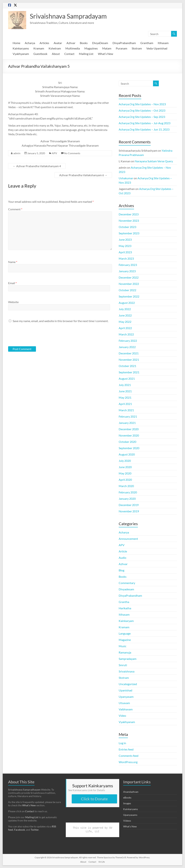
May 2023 (125, 246)
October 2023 (127, 227)
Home (16, 43)
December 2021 (129, 353)
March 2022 (126, 334)
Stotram (137, 48)
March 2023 (126, 258)
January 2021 (127, 423)
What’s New (106, 54)
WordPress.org (128, 762)
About (56, 54)
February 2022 (128, 341)
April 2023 (125, 252)
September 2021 (129, 372)
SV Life (102, 862)
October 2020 (127, 442)
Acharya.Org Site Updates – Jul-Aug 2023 (145, 123)
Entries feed (126, 749)
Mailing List (86, 54)
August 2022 (127, 303)
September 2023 (129, 233)
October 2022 (127, 290)
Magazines (91, 48)
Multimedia (73, 48)
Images (127, 803)
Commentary (127, 583)
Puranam (121, 48)
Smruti (123, 665)
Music (122, 646)
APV (54, 153)
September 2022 (129, 296)
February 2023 (128, 265)
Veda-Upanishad (157, 48)
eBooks (127, 798)
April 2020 (125, 480)
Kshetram (55, 48)
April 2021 (125, 404)
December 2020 (129, 429)
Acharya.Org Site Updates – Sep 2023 (142, 117)
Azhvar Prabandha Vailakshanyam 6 (83, 175)
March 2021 (126, 410)
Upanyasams (130, 815)
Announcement (128, 539)
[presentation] (33, 334)
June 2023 (125, 239)
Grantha (124, 602)
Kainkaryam (126, 621)
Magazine (125, 640)
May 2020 (125, 473)
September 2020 (129, 448)
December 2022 (129, 277)
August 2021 (127, 378)
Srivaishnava (127, 671)
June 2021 (125, 391)
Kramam (39, 48)
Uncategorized (128, 684)
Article (123, 551)
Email (12, 283)
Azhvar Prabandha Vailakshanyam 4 (37, 166)
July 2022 (125, 309)
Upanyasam (126, 697)
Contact (69, 54)
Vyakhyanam (21, 54)
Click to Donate (94, 799)
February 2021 (128, 416)
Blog (121, 570)
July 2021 (125, 385)
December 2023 (129, 214)
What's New (130, 826)
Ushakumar (126, 178)
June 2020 (125, 467)
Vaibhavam (126, 709)
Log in (122, 743)
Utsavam (124, 703)
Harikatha (125, 608)
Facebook (20, 830)
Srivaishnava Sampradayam (68, 16)
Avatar (58, 43)
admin (17, 153)
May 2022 (125, 322)
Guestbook (40, 54)
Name (13, 262)
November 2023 (129, 221)
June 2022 (125, 315)
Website (13, 302)
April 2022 (125, 328)
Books (84, 43)
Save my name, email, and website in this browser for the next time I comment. (61, 321)
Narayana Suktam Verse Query (154, 161)
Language (125, 633)
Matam (107, 48)
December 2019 (129, 505)
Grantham (147, 43)
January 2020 (127, 499)
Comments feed (129, 756)
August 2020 (127, 454)
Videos (127, 821)
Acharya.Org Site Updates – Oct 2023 (142, 110)
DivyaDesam (100, 43)
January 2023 (127, 271)
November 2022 (129, 284)
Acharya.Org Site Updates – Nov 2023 (142, 104)
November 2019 (129, 511)
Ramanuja (125, 652)
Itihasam (163, 43)
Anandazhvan (131, 792)
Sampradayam (128, 659)
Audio (122, 558)
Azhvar (71, 43)
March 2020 (126, 486)
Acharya (30, 43)
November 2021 (129, 360)
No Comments (72, 153)
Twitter (35, 830)
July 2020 (125, 461)
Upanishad (125, 690)
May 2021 (125, 397)
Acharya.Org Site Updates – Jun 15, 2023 (144, 129)
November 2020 (129, 435)
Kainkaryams (21, 48)
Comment (15, 209)
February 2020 (128, 492)
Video (122, 716)
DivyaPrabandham (124, 43)
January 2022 (127, 347)
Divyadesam (126, 589)
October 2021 (127, 366)
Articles (44, 43)
